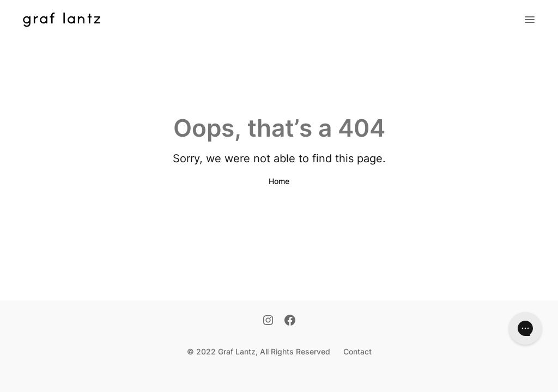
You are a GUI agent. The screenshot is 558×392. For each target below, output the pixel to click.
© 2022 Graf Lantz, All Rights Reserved (259, 351)
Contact (357, 351)
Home (279, 181)
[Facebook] (290, 321)
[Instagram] (268, 321)
